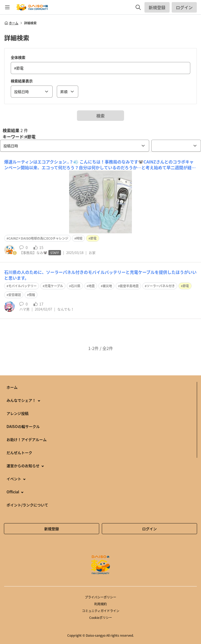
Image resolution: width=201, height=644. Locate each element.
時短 (79, 238)
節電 (93, 238)
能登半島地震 (129, 286)
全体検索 (18, 57)
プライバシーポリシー (100, 597)
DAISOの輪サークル (23, 426)
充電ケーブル (54, 286)
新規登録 (157, 7)
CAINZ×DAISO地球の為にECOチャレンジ (38, 238)
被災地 (107, 286)
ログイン (184, 7)
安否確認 (15, 295)
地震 (92, 286)
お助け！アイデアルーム (27, 439)
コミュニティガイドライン (101, 611)
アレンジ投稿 (18, 413)
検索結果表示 (22, 81)
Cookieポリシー (101, 618)
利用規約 (100, 604)
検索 (100, 116)
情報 (32, 295)
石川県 (76, 286)
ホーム (11, 23)
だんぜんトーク (19, 453)
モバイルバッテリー (23, 286)
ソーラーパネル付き (161, 286)
